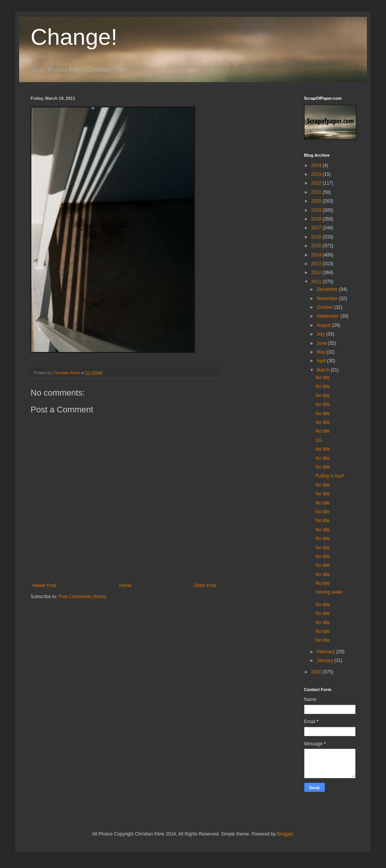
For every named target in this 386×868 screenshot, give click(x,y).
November (328, 299)
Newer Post (44, 586)
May (321, 352)
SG (319, 440)
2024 (317, 165)
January (325, 660)
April (322, 361)
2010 (317, 672)
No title (322, 378)
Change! (74, 37)
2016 (317, 237)
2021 (317, 192)
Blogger (285, 834)
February (326, 652)
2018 (317, 219)
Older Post (205, 586)
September (328, 316)
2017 (317, 228)
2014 (317, 255)
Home (125, 586)
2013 (317, 264)
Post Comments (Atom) (82, 597)
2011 (317, 282)
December (328, 289)
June (322, 343)
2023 (317, 174)
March (324, 370)
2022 (317, 183)
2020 (317, 201)
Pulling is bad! (330, 476)
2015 (317, 246)
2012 (317, 273)
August (324, 325)
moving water (329, 592)
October (325, 307)
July (321, 334)
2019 (317, 210)
